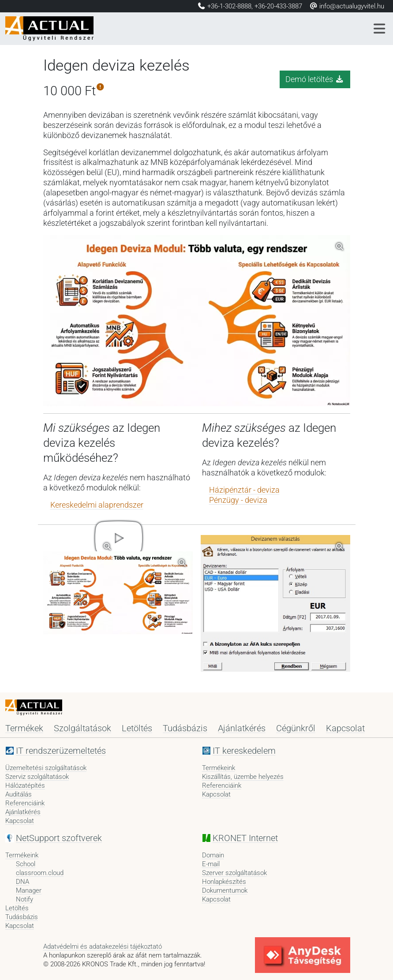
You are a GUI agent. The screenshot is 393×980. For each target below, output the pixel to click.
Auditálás (19, 794)
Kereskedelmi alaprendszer (97, 505)
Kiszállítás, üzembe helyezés (243, 777)
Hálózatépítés (25, 785)
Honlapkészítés (224, 882)
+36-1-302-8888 (229, 6)
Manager (29, 890)
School (26, 864)
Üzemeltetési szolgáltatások (46, 768)
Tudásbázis (185, 728)
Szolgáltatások (82, 728)
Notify (24, 899)
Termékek (24, 728)
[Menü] (380, 29)
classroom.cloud (40, 873)
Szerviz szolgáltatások (37, 777)
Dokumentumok (225, 890)
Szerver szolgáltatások (234, 873)
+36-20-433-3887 (278, 6)
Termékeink (219, 768)
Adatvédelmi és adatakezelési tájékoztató (103, 946)
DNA (22, 882)
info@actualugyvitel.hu (347, 6)
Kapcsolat (345, 728)
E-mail (211, 864)
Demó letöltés (315, 79)
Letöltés (137, 728)
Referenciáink (25, 803)
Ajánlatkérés (242, 728)
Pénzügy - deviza (238, 500)
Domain (213, 855)
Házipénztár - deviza (244, 490)
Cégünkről (296, 728)
